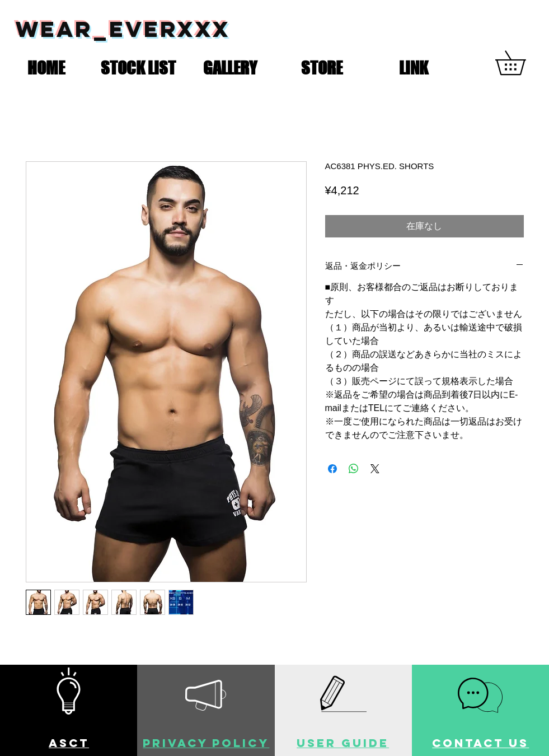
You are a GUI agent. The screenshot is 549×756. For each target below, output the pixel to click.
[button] (138, 66)
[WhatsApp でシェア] (354, 469)
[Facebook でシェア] (332, 469)
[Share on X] (375, 469)
